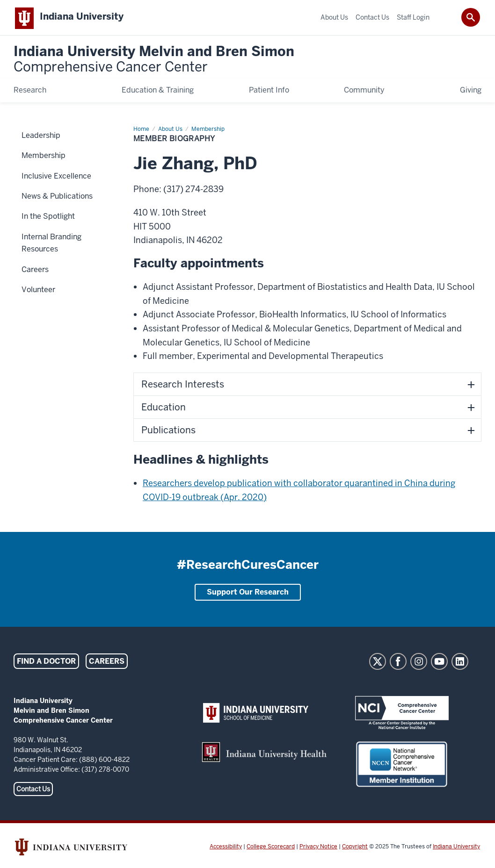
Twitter (378, 663)
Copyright (355, 848)
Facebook (398, 663)
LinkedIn (460, 663)
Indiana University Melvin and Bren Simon (154, 61)
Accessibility (226, 848)
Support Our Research (248, 594)
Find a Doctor (46, 663)
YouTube (439, 663)
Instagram (419, 663)
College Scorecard (271, 848)
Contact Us (33, 791)
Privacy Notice (318, 848)
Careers (107, 663)
